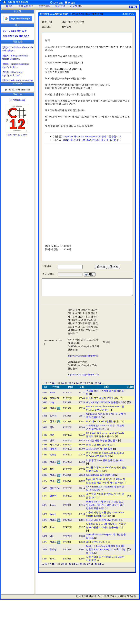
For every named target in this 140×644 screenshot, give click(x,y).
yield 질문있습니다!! (98, 542)
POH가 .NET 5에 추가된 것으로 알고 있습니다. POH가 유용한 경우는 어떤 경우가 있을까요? (105, 505)
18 (53, 383)
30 (100, 383)
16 (46, 383)
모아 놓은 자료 (26, 6)
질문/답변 (60, 6)
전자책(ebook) (17, 100)
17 (50, 383)
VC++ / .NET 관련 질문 (15, 31)
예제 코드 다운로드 (17, 135)
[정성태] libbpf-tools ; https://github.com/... (12, 74)
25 (81, 383)
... (43, 383)
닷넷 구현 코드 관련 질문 (101, 445)
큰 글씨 (72, 3)
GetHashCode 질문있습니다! (102, 475)
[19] (58, 383)
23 (73, 383)
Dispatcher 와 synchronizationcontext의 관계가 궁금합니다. (92, 136)
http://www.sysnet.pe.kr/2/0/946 (83, 356)
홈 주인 (10, 6)
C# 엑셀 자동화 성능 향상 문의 (104, 440)
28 (92, 383)
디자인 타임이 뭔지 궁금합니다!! (105, 520)
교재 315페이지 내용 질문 (101, 449)
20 (62, 383)
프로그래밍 (44, 6)
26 (85, 383)
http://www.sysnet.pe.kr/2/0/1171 (83, 375)
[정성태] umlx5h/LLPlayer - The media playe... (18, 49)
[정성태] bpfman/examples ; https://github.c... (15, 65)
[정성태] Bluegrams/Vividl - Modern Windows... (15, 57)
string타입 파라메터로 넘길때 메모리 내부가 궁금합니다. (92, 140)
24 (77, 383)
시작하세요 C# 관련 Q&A (16, 36)
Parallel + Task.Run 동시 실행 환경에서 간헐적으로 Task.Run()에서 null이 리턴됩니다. (106, 549)
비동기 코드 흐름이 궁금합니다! (104, 398)
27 (88, 383)
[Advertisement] (41, 195)
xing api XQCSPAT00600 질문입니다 (106, 402)
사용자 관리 (76, 6)
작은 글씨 (58, 3)
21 (66, 383)
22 (70, 383)
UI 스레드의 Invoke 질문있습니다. (105, 421)
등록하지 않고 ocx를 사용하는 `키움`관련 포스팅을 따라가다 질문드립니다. (106, 527)
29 (96, 383)
